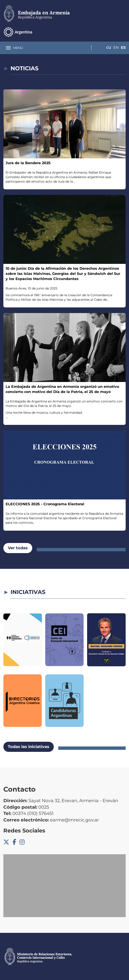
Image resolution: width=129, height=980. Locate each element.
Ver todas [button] (18, 548)
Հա (105, 32)
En (114, 32)
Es (123, 32)
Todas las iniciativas (29, 747)
